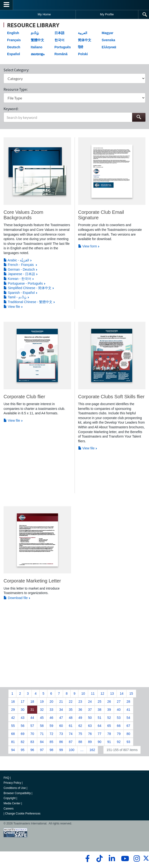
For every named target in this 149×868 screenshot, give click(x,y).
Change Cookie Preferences (23, 814)
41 (128, 710)
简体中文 (85, 40)
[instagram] (137, 859)
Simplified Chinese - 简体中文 (27, 288)
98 (51, 750)
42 (13, 718)
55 (13, 726)
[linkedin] (112, 859)
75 (80, 734)
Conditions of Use (15, 788)
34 (61, 710)
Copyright (10, 798)
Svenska (108, 40)
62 (80, 726)
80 (128, 734)
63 (90, 726)
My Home (44, 14)
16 (13, 702)
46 (51, 718)
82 (23, 742)
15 (131, 694)
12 (102, 694)
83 (32, 742)
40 (119, 710)
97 (42, 750)
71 (42, 734)
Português (63, 47)
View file (12, 307)
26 (109, 702)
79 (119, 734)
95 (23, 750)
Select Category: (16, 70)
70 (32, 734)
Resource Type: (16, 89)
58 (42, 726)
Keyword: (11, 109)
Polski (83, 54)
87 (71, 742)
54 (128, 718)
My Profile (107, 14)
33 (51, 710)
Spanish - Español (19, 293)
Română (61, 54)
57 (32, 726)
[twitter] (146, 860)
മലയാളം (38, 54)
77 (99, 734)
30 (23, 710)
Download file (16, 598)
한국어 (59, 40)
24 (90, 702)
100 (71, 750)
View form (88, 246)
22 (71, 702)
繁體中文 (37, 40)
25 (99, 702)
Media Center (12, 803)
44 (32, 718)
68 (13, 734)
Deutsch (14, 47)
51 (99, 718)
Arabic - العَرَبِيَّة (16, 260)
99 (61, 750)
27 (119, 702)
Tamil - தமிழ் (15, 297)
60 (61, 726)
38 (99, 710)
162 (92, 750)
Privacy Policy (12, 783)
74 (71, 734)
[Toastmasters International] (75, 5)
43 (23, 718)
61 (71, 726)
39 (109, 710)
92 (119, 742)
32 (42, 710)
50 (90, 718)
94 (13, 750)
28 (128, 702)
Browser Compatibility (17, 793)
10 (83, 694)
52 (109, 718)
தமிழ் (35, 33)
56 (23, 726)
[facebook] (87, 859)
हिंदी (81, 47)
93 (128, 742)
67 (128, 726)
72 (51, 734)
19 (42, 702)
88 (80, 742)
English (13, 33)
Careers (9, 809)
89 (90, 742)
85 (51, 742)
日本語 (59, 33)
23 (80, 702)
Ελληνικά (109, 47)
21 (61, 702)
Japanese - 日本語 (19, 274)
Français (14, 40)
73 (61, 734)
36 (80, 710)
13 (112, 694)
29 (13, 710)
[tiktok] (99, 859)
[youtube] (124, 859)
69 (23, 734)
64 (99, 726)
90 (99, 742)
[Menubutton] (7, 5)
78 (109, 734)
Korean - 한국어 (17, 279)
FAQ (6, 778)
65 (109, 726)
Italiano (37, 47)
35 (71, 710)
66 (119, 726)
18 (32, 702)
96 (32, 750)
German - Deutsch (19, 269)
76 (90, 734)
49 (80, 718)
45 (42, 718)
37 (90, 710)
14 (122, 694)
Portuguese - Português (23, 283)
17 (23, 702)
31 (32, 710)
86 (61, 742)
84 (42, 742)
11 (93, 694)
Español (14, 54)
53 (119, 718)
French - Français (19, 265)
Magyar (107, 33)
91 (109, 742)
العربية (83, 33)
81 (13, 742)
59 (51, 726)
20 (51, 702)
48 (71, 718)
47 (61, 718)
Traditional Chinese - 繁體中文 (28, 302)
